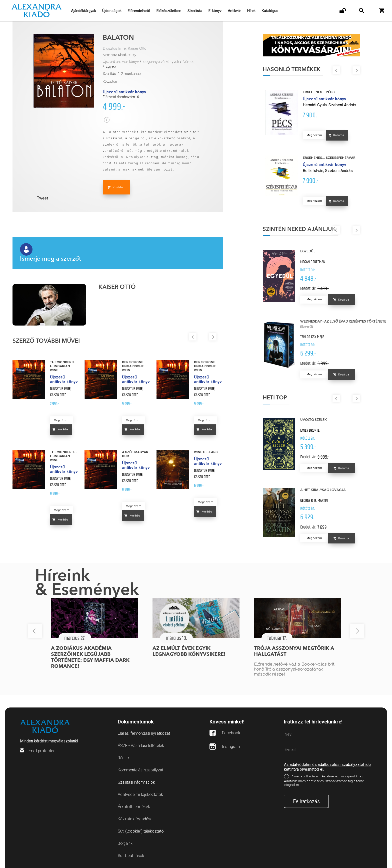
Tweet (42, 198)
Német (188, 62)
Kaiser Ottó (137, 49)
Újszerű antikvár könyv (121, 62)
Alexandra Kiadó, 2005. (119, 55)
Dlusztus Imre (114, 49)
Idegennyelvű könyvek (161, 62)
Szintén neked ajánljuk (299, 229)
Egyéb (111, 66)
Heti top (275, 398)
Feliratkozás (306, 801)
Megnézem (61, 420)
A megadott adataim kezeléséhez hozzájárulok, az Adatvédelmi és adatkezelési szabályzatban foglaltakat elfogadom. (324, 781)
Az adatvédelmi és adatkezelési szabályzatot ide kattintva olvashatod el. (327, 767)
